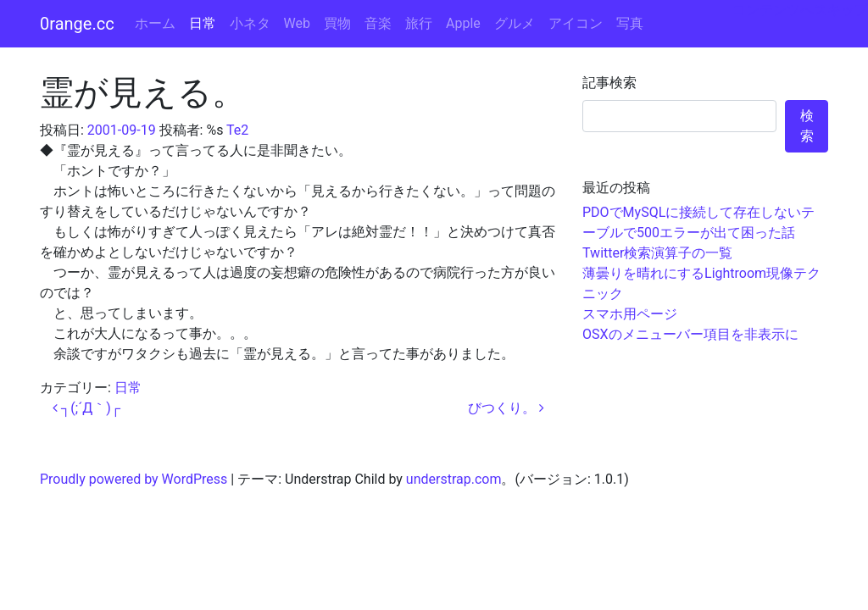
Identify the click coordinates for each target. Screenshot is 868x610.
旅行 (419, 23)
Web (297, 23)
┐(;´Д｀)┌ (86, 408)
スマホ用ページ (630, 314)
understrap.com (454, 479)
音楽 (378, 23)
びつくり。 (506, 408)
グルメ (515, 23)
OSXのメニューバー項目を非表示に (690, 334)
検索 (807, 126)
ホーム (155, 23)
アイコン (576, 23)
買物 (337, 23)
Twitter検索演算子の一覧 (657, 253)
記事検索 (609, 83)
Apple (463, 23)
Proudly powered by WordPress (134, 479)
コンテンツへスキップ (800, 10)
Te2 (237, 130)
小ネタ (250, 23)
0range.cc (77, 24)
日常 (203, 23)
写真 (630, 23)
